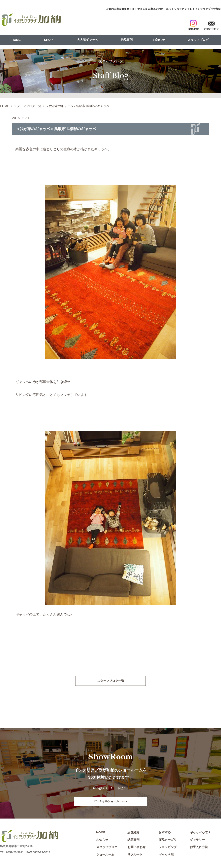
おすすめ (165, 833)
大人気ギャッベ (87, 40)
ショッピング (168, 848)
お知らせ (159, 40)
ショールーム (105, 855)
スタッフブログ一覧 (27, 106)
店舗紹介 (133, 833)
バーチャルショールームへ (110, 802)
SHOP (48, 40)
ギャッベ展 (166, 855)
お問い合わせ (136, 848)
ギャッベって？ (200, 833)
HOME (16, 40)
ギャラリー (197, 840)
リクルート (135, 855)
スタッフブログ (198, 40)
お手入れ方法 (199, 848)
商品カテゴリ (168, 840)
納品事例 (127, 40)
